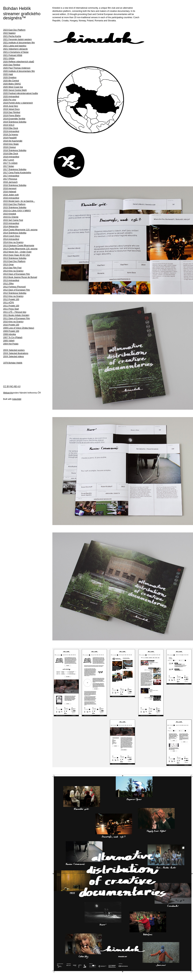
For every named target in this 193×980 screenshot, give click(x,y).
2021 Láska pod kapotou (15, 46)
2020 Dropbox (10, 77)
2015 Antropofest (11, 223)
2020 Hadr (8, 74)
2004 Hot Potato (11, 344)
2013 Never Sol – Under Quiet (17, 252)
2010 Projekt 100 (11, 325)
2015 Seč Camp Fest (13, 220)
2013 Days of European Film (17, 274)
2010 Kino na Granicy (13, 322)
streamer (12, 14)
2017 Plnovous (10, 179)
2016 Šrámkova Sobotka (15, 185)
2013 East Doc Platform (14, 261)
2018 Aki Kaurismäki (13, 141)
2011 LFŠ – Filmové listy (15, 312)
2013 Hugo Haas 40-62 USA (17, 255)
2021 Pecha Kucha (12, 36)
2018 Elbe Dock (11, 154)
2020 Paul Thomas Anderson (17, 68)
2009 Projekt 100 (11, 331)
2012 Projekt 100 (11, 299)
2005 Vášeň (9, 341)
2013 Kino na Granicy (13, 271)
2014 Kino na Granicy (13, 242)
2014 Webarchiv (11, 227)
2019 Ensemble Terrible (14, 119)
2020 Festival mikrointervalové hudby (21, 93)
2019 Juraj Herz (11, 106)
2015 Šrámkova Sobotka (15, 207)
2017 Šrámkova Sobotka (15, 169)
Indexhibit (17, 399)
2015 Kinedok (10, 214)
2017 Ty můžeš (10, 163)
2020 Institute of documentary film (19, 71)
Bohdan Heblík (17, 8)
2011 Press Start (11, 309)
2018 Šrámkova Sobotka (15, 150)
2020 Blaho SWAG (12, 84)
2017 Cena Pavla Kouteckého (17, 173)
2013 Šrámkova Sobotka (15, 258)
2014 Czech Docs (12, 236)
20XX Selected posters (14, 350)
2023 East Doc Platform (14, 30)
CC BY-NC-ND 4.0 (12, 386)
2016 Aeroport (10, 188)
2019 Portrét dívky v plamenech (18, 103)
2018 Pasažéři (10, 138)
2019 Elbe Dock (11, 128)
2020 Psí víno (10, 100)
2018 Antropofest (11, 157)
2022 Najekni (9, 33)
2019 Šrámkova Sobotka (15, 122)
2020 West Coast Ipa (13, 87)
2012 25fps (8, 284)
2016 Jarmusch (10, 182)
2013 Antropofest (11, 280)
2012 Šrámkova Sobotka (15, 293)
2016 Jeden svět (11, 195)
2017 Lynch (9, 160)
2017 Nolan (9, 166)
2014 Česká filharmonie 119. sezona (20, 230)
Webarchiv (8, 393)
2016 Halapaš (10, 192)
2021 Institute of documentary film (19, 43)
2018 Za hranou (11, 135)
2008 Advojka (9, 334)
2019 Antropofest (11, 131)
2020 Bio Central (11, 81)
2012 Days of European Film (17, 290)
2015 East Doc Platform (14, 204)
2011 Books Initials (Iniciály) (16, 315)
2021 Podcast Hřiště (13, 55)
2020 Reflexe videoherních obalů (19, 62)
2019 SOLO (9, 125)
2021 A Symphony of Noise (16, 52)
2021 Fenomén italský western (17, 39)
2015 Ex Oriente (11, 217)
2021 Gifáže (9, 58)
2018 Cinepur (9, 147)
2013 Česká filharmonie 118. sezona (20, 249)
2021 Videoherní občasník (15, 49)
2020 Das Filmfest (12, 65)
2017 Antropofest (11, 176)
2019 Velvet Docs (11, 109)
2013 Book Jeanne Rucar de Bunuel (20, 277)
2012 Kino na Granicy (13, 296)
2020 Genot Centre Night (15, 90)
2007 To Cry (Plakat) (13, 337)
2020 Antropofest (11, 97)
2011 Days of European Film (17, 318)
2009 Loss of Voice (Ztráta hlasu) (19, 328)
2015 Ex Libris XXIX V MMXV (17, 211)
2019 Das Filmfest (12, 112)
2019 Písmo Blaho (12, 116)
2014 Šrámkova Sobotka (15, 233)
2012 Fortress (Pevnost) (15, 287)
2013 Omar (8, 265)
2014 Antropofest (11, 239)
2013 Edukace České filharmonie (19, 246)
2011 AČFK (9, 303)
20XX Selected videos (13, 356)
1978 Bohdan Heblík (13, 363)
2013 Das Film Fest (12, 268)
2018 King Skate (11, 144)
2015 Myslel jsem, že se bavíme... (19, 201)
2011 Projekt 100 (11, 306)
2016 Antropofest (11, 198)
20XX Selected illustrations (16, 353)
